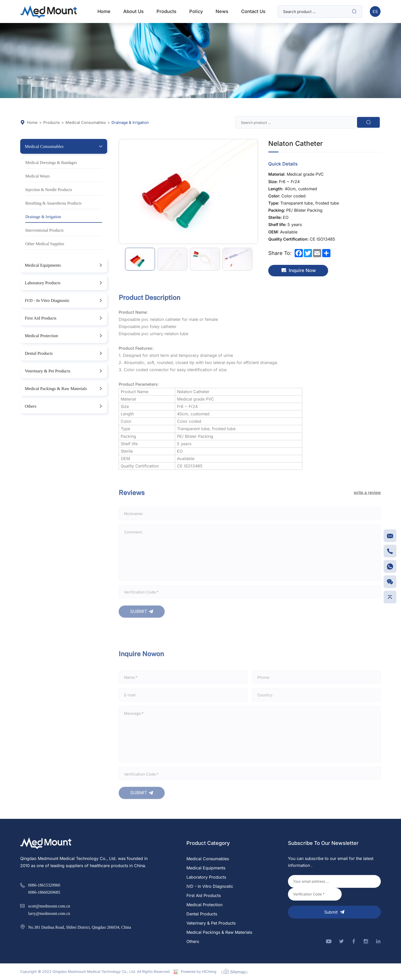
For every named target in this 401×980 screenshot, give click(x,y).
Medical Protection (41, 335)
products (166, 11)
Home (29, 122)
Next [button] (255, 192)
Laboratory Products (43, 283)
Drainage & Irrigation (130, 122)
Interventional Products (44, 230)
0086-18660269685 (44, 892)
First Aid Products (41, 318)
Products (52, 122)
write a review (367, 502)
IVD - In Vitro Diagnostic (47, 300)
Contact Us (253, 11)
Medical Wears (38, 176)
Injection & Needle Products (49, 190)
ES (375, 11)
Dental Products (39, 353)
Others (31, 406)
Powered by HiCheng (199, 971)
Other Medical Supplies (45, 244)
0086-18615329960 (44, 885)
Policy (196, 11)
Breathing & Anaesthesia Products (53, 203)
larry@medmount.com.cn (49, 913)
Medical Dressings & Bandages (51, 162)
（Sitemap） (234, 971)
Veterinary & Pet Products (48, 371)
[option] (188, 191)
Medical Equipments (43, 265)
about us (133, 11)
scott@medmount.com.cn (49, 906)
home (104, 11)
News (222, 11)
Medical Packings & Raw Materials (56, 388)
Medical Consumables (86, 122)
